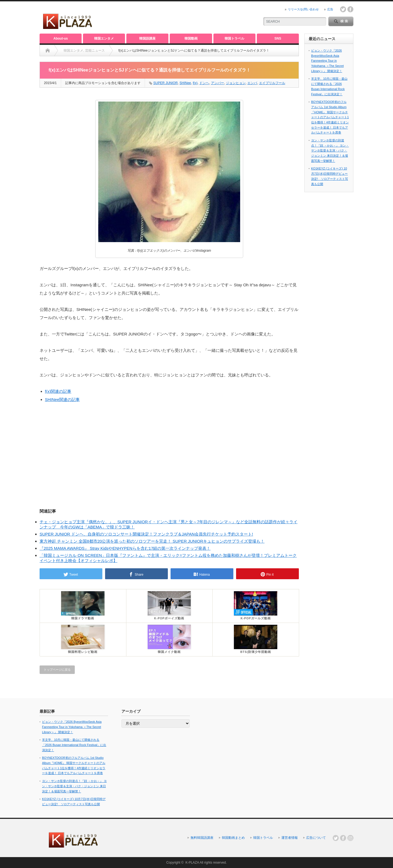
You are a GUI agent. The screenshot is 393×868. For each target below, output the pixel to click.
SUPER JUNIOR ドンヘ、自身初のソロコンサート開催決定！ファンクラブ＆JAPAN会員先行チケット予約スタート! (146, 534)
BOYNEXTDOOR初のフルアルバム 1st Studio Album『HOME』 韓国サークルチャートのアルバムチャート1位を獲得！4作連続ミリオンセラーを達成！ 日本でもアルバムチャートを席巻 (330, 117)
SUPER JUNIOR (166, 83)
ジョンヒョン (236, 83)
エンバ (252, 83)
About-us (61, 38)
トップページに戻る (57, 670)
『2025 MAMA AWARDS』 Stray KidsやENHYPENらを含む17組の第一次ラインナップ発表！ (125, 548)
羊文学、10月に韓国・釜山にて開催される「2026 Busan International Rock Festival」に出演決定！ (74, 745)
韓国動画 (191, 38)
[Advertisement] (191, 18)
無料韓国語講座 (202, 838)
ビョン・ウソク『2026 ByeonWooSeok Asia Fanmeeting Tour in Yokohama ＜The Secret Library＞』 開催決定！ (327, 61)
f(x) (195, 83)
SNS (278, 38)
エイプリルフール (272, 83)
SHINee (185, 83)
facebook (350, 9)
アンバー (218, 83)
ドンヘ (204, 83)
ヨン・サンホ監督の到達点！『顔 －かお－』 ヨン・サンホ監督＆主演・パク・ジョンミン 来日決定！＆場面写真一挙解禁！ (330, 151)
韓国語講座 (147, 38)
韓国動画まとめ (233, 838)
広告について (316, 838)
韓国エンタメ (104, 38)
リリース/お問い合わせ (303, 9)
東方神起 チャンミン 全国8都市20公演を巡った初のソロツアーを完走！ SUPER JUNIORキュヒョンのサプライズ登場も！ (152, 541)
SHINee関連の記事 (62, 399)
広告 (330, 9)
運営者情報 (290, 838)
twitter (343, 9)
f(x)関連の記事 (58, 391)
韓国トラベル (234, 38)
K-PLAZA (192, 863)
